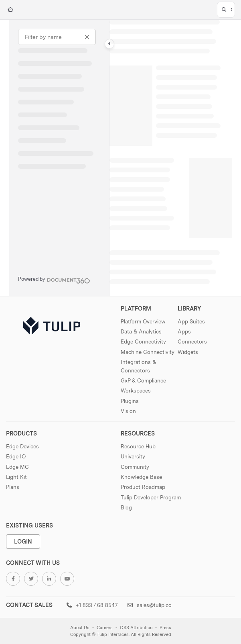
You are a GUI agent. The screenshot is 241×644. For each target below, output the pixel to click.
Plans (13, 487)
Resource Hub (138, 446)
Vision (128, 411)
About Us (80, 628)
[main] (171, 158)
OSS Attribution (136, 628)
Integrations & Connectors (138, 366)
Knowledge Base (141, 477)
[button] (226, 10)
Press (165, 628)
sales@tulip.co (150, 605)
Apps (184, 331)
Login (23, 541)
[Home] (10, 10)
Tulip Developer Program (151, 497)
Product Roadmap (143, 487)
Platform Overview (143, 321)
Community (135, 467)
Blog (126, 507)
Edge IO (16, 456)
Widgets (188, 352)
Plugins (130, 401)
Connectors (192, 341)
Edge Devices (22, 446)
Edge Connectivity (143, 341)
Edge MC (17, 467)
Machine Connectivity (148, 352)
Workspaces (136, 390)
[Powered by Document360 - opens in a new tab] (54, 280)
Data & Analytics (141, 331)
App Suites (191, 321)
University (133, 456)
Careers (105, 628)
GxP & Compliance (143, 380)
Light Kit (16, 477)
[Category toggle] (109, 44)
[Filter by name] (57, 37)
